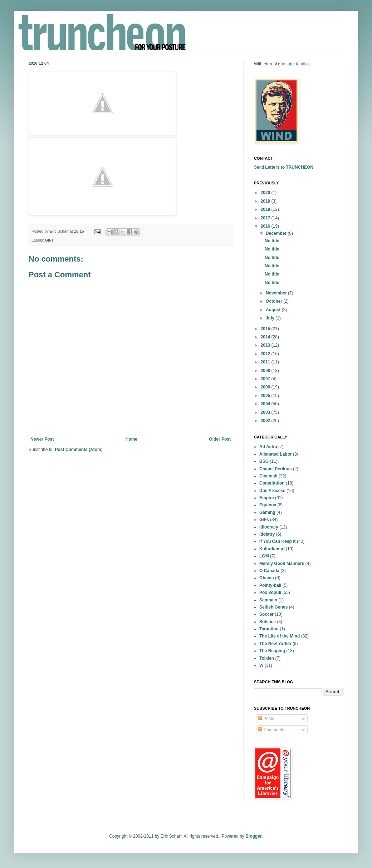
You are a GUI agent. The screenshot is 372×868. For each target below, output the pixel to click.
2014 (266, 337)
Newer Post (42, 439)
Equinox (268, 505)
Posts (266, 719)
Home (131, 439)
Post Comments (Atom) (79, 450)
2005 (266, 396)
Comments (271, 730)
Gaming (267, 512)
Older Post (220, 439)
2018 (266, 209)
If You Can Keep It (278, 541)
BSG (264, 461)
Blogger (253, 836)
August (274, 310)
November (277, 293)
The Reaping (272, 651)
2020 (266, 193)
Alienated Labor (276, 454)
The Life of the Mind (280, 636)
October (275, 301)
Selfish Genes (273, 607)
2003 (266, 412)
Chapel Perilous (276, 469)
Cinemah (268, 476)
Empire (267, 498)
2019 (266, 201)
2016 (266, 226)
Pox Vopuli (270, 592)
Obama (267, 578)
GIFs (49, 240)
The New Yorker (275, 644)
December (277, 233)
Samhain (268, 600)
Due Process (272, 491)
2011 (266, 362)
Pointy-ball (270, 585)
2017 (266, 218)
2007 (266, 379)
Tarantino (269, 629)
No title (272, 241)
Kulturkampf (272, 549)
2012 (266, 354)
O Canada (269, 571)
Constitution (272, 483)
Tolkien (267, 658)
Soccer (266, 614)
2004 (266, 404)
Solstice (268, 622)
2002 (266, 421)
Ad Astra (268, 447)
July (271, 318)
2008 (266, 371)
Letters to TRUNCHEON (289, 167)
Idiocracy (269, 527)
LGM (264, 556)
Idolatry (267, 534)
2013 (266, 345)
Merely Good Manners (282, 564)
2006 (266, 387)
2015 (266, 329)
